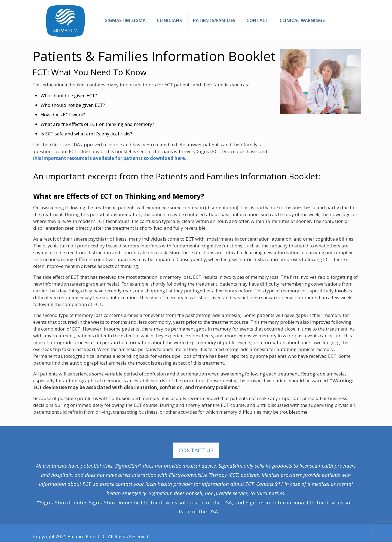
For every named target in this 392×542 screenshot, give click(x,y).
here (180, 158)
